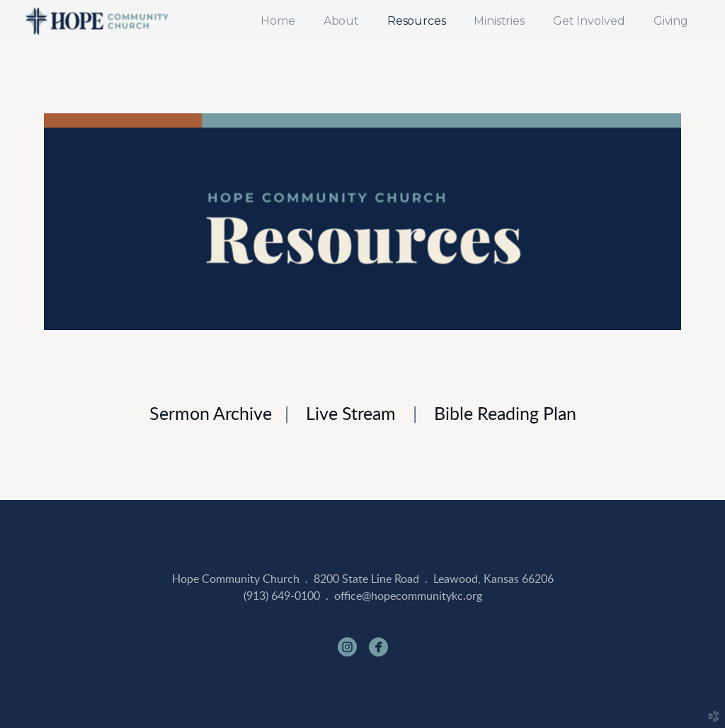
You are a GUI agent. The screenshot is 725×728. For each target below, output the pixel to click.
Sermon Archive (211, 415)
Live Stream (351, 415)
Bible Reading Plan (505, 415)
